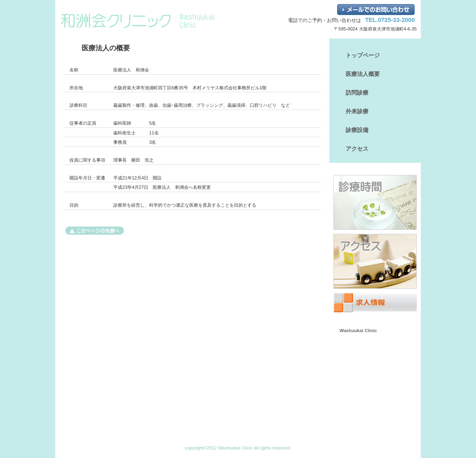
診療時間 (375, 202)
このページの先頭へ (95, 231)
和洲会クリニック (147, 21)
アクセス (375, 261)
